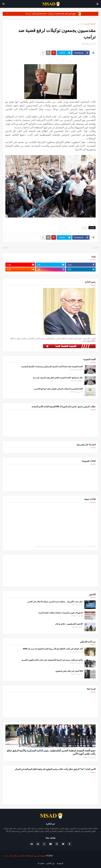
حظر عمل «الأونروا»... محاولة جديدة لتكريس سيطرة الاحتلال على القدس (55, 602)
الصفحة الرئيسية (90, 24)
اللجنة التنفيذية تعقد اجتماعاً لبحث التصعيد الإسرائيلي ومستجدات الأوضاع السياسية (52, 367)
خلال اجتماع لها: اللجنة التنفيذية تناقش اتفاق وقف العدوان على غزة (58, 378)
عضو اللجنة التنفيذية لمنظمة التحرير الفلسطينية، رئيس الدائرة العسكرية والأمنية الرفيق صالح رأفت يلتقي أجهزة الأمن (51, 752)
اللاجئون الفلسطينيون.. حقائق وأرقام (69, 624)
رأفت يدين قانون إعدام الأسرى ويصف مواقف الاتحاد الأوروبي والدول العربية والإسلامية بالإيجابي (61, 546)
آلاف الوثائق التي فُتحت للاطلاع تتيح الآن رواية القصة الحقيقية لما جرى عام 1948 (53, 649)
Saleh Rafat (92, 546)
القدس (80, 24)
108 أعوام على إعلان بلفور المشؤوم (69, 671)
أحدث (95, 248)
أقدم (6, 248)
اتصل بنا (41, 863)
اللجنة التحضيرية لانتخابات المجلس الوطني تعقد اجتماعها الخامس (58, 389)
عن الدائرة (50, 863)
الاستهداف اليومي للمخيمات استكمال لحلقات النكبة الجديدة (60, 613)
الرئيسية (60, 863)
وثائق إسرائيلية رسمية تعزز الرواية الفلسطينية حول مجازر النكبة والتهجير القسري (52, 660)
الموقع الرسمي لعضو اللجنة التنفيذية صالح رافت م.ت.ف (24, 856)
